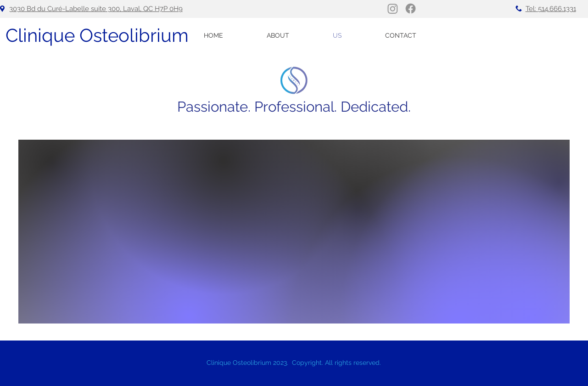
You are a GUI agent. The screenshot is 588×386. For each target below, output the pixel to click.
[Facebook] (411, 9)
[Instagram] (393, 9)
